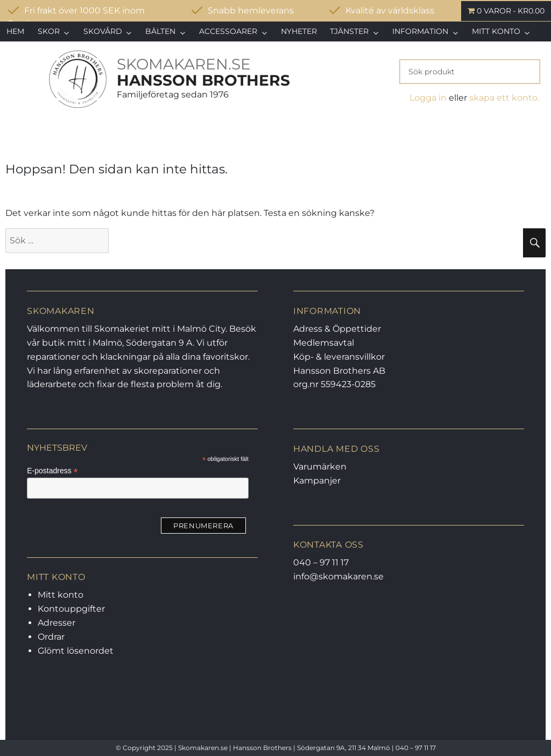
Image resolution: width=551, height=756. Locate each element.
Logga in (428, 98)
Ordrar (51, 637)
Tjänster (349, 31)
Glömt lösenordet (76, 651)
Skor (49, 31)
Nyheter (299, 31)
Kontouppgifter (71, 609)
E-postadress (52, 471)
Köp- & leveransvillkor (339, 357)
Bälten (160, 31)
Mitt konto (496, 31)
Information (420, 31)
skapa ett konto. (504, 98)
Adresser (56, 623)
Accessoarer (228, 31)
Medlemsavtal (324, 343)
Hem (15, 31)
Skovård (103, 31)
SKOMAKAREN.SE (184, 64)
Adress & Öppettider (337, 329)
